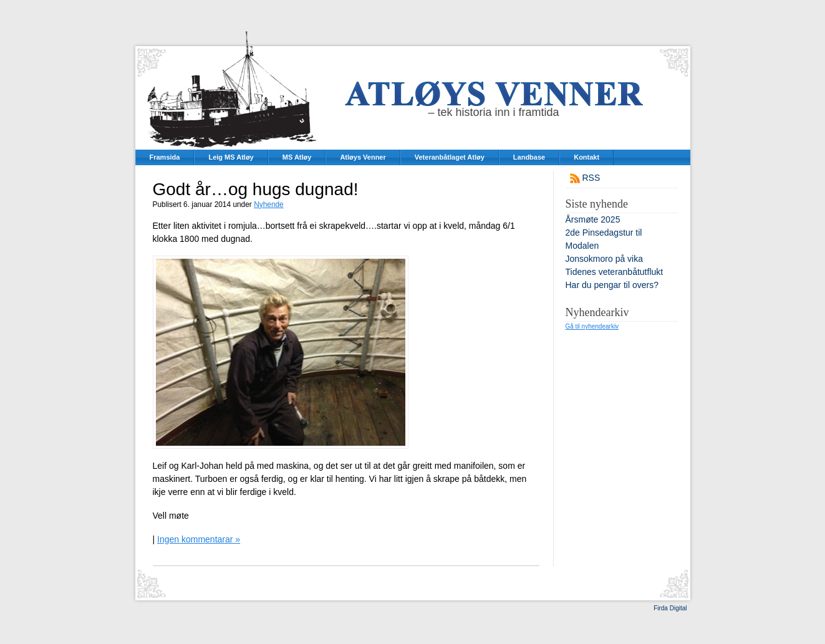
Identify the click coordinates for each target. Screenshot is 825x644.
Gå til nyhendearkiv (592, 326)
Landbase (529, 157)
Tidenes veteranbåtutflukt (615, 272)
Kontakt (586, 157)
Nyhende (269, 204)
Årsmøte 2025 (593, 219)
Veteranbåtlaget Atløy (450, 157)
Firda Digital (670, 608)
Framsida (165, 157)
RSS (591, 178)
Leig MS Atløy (231, 157)
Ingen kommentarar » (199, 539)
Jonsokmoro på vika (605, 259)
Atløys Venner (363, 157)
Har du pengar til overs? (612, 285)
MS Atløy (297, 157)
